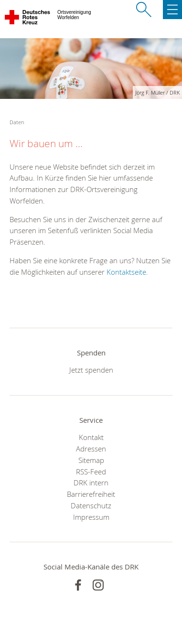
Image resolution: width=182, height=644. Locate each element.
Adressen (91, 449)
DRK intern (91, 483)
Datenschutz (91, 505)
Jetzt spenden (91, 370)
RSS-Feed (91, 472)
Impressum (91, 517)
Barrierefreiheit (91, 494)
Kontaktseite (126, 272)
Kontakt (91, 437)
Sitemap (91, 460)
